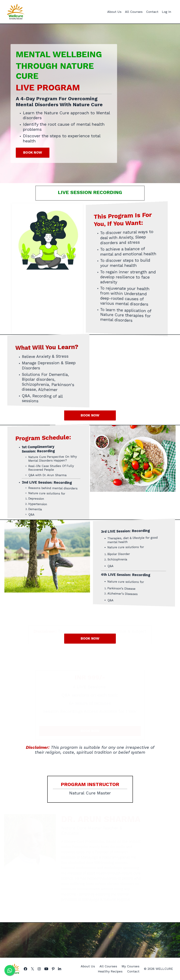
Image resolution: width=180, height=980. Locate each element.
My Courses (131, 966)
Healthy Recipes (110, 971)
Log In (167, 12)
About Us (114, 12)
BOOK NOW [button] (33, 152)
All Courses (134, 12)
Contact (152, 12)
